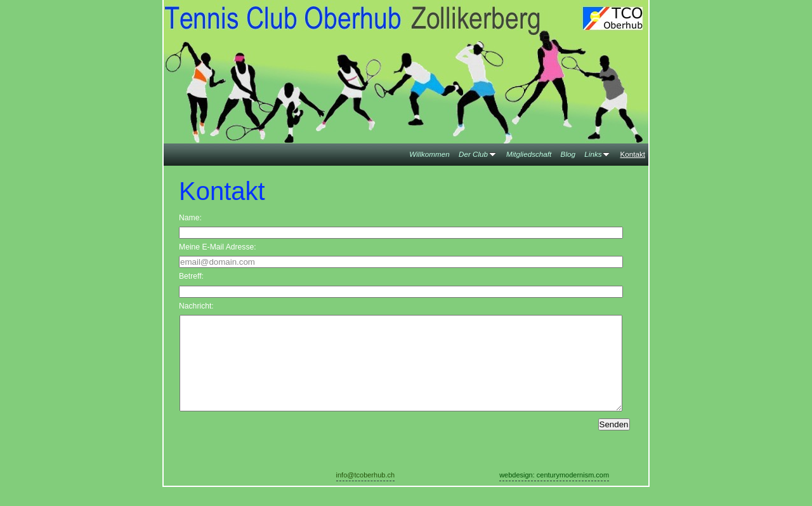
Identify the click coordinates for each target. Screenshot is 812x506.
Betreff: (191, 276)
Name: (190, 218)
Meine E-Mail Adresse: (218, 247)
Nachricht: (196, 306)
